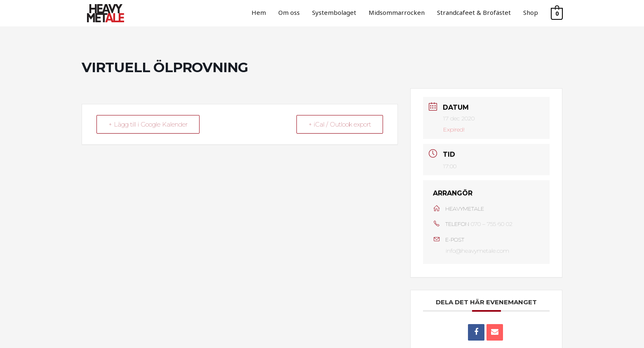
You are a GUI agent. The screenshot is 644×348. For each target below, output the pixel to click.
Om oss (289, 12)
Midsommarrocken (397, 12)
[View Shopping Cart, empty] (557, 13)
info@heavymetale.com (477, 251)
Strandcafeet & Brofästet (474, 12)
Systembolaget (334, 12)
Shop (531, 12)
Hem (259, 12)
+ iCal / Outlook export (340, 124)
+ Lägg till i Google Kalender (148, 124)
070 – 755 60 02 (492, 224)
